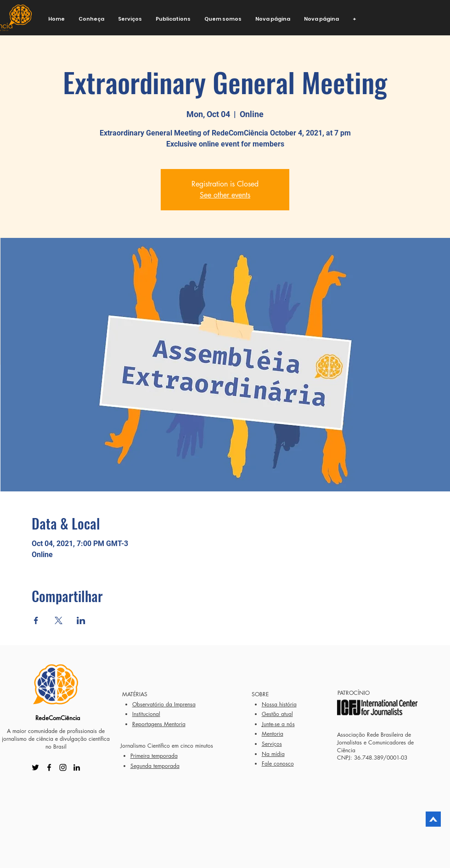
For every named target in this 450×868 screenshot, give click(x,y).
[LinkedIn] (77, 767)
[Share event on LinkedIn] (81, 620)
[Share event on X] (59, 620)
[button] (91, 19)
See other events (225, 195)
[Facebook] (49, 767)
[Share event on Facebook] (36, 620)
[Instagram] (63, 767)
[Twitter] (35, 767)
